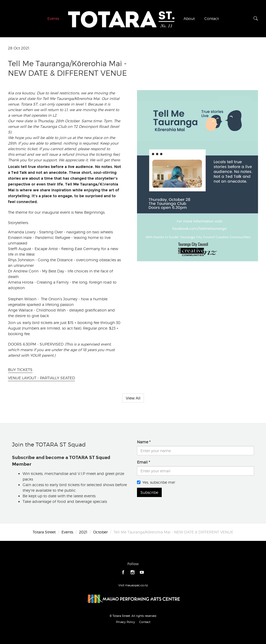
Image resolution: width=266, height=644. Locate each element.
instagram (133, 572)
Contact (211, 18)
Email (142, 462)
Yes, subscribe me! (156, 482)
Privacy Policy (126, 622)
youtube (142, 572)
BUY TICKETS (20, 370)
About (189, 18)
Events (53, 18)
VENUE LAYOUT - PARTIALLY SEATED (41, 378)
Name (143, 442)
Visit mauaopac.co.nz (133, 585)
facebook (123, 572)
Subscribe (149, 492)
